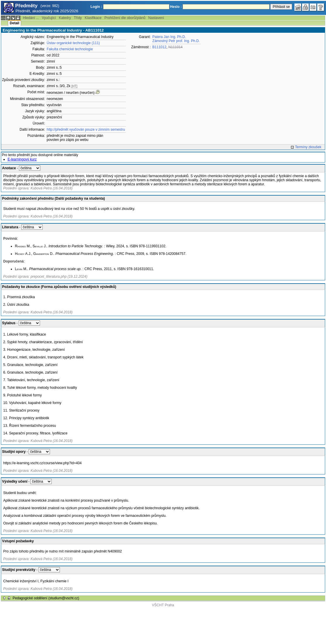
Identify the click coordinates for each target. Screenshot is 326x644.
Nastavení (156, 18)
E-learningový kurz (22, 159)
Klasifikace (93, 18)
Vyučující (49, 18)
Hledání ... (31, 18)
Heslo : (176, 7)
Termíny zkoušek (308, 147)
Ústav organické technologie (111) (73, 43)
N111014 (175, 47)
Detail (14, 23)
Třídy (78, 18)
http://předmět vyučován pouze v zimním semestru (86, 130)
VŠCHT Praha (163, 605)
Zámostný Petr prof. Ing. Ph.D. (176, 41)
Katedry (65, 18)
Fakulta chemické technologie (70, 49)
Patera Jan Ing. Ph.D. (169, 37)
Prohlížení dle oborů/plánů (125, 18)
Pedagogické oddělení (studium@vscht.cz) (46, 598)
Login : (96, 7)
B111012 (159, 47)
